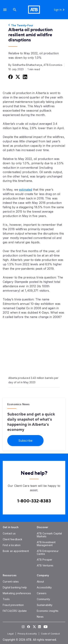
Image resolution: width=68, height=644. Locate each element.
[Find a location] (12, 545)
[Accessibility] (44, 587)
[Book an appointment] (16, 551)
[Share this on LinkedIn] (25, 77)
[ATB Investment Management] (46, 544)
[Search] (15, 10)
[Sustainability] (45, 605)
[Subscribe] (25, 440)
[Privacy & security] (28, 634)
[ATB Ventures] (45, 565)
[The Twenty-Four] (34, 25)
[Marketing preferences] (17, 593)
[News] (40, 617)
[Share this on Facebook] (10, 77)
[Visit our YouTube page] (45, 627)
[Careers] (42, 593)
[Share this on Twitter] (17, 77)
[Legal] (11, 634)
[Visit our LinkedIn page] (40, 627)
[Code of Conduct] (51, 634)
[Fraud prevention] (13, 605)
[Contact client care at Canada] (34, 501)
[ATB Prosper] (45, 560)
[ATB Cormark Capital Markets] (49, 535)
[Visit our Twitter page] (34, 627)
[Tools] (6, 599)
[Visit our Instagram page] (23, 627)
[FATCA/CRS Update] (15, 611)
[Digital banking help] (15, 587)
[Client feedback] (13, 539)
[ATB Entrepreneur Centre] (48, 552)
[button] (5, 10)
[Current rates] (11, 582)
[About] (40, 582)
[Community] (43, 599)
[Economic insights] (48, 611)
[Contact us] (9, 533)
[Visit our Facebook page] (29, 627)
